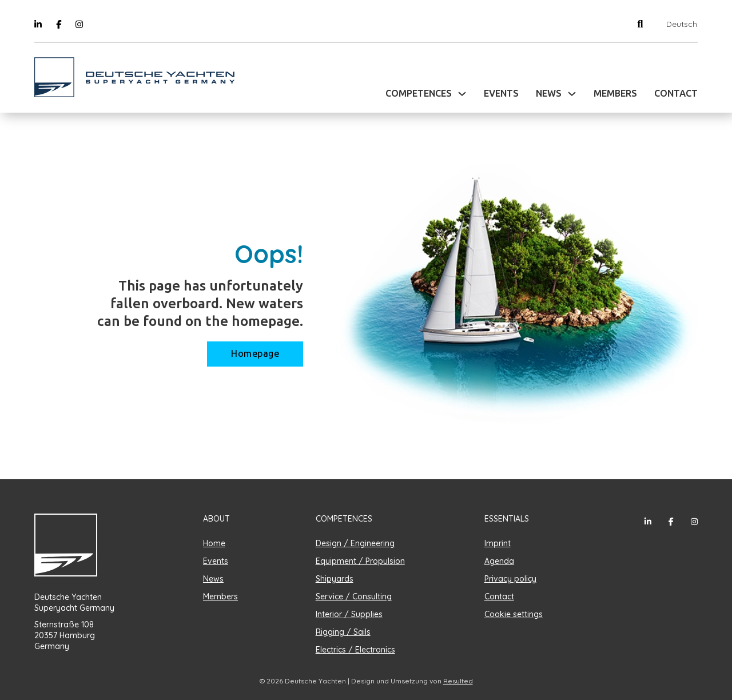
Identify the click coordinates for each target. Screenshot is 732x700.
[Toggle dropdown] (462, 94)
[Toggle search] (640, 24)
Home (214, 543)
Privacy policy (510, 579)
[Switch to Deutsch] (679, 24)
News (549, 94)
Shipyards (335, 579)
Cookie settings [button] (514, 614)
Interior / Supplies (349, 614)
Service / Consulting (354, 596)
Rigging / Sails (343, 632)
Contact (676, 94)
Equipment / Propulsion (360, 561)
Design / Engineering (355, 543)
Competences (419, 94)
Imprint (498, 543)
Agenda (499, 561)
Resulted (458, 681)
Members (615, 94)
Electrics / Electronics (355, 650)
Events (501, 94)
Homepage (255, 354)
